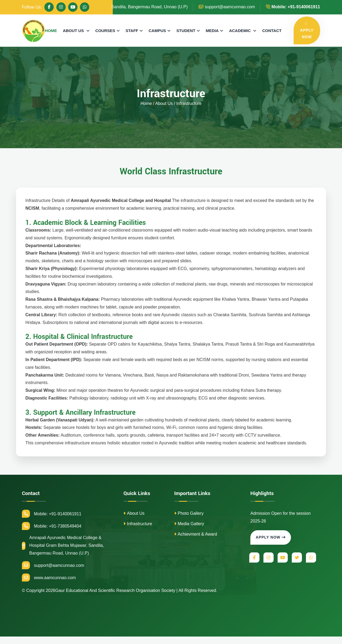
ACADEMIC (240, 31)
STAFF (132, 31)
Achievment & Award (196, 534)
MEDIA (212, 31)
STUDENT (186, 31)
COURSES (105, 31)
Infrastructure (138, 524)
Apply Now (271, 537)
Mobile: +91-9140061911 (52, 514)
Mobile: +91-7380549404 (52, 526)
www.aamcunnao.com (49, 578)
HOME (51, 31)
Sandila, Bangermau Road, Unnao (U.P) (147, 7)
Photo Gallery (189, 513)
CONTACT (272, 31)
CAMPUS (157, 31)
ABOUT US (74, 31)
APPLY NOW (307, 30)
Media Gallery (189, 524)
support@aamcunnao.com (227, 7)
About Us (134, 513)
